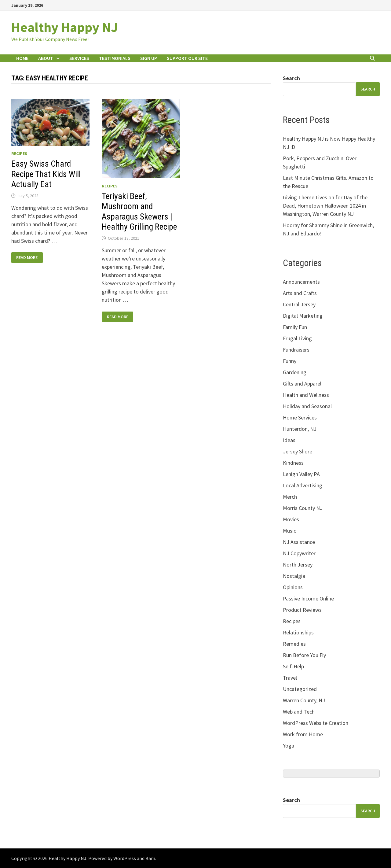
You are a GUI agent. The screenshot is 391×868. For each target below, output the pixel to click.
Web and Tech (299, 712)
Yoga (289, 746)
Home (22, 58)
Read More (27, 258)
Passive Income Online (308, 598)
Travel (290, 678)
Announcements (301, 282)
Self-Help (293, 666)
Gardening (295, 372)
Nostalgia (294, 576)
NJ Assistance (299, 542)
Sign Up (149, 58)
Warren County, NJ (304, 700)
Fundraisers (296, 350)
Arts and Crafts (300, 293)
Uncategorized (300, 689)
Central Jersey (299, 304)
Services (79, 58)
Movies (291, 519)
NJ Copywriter (299, 553)
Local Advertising (303, 485)
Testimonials (115, 58)
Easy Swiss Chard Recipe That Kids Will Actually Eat (46, 174)
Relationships (298, 632)
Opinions (293, 587)
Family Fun (295, 327)
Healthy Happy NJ (65, 27)
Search (291, 78)
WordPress (125, 858)
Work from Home (303, 734)
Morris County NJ (303, 508)
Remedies (294, 644)
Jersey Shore (298, 451)
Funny (290, 361)
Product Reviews (302, 610)
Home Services (300, 417)
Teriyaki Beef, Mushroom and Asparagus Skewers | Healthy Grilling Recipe (139, 212)
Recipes (19, 153)
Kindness (293, 463)
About (46, 58)
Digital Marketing (303, 316)
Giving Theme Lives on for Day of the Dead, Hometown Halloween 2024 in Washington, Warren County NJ (325, 206)
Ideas (289, 440)
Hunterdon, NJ (300, 429)
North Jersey (298, 565)
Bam (150, 858)
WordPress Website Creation (316, 723)
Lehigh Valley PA (301, 474)
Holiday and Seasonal (307, 406)
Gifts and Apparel (302, 384)
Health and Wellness (306, 395)
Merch (290, 497)
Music (289, 531)
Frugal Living (297, 338)
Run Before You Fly (304, 655)
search (368, 89)
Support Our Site (187, 58)
